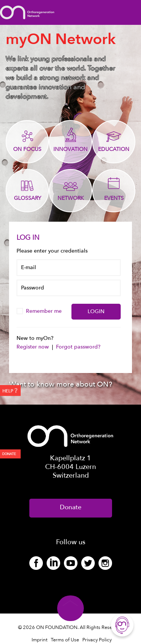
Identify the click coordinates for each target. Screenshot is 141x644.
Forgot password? (78, 347)
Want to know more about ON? (61, 384)
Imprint (39, 640)
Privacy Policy (97, 640)
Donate (71, 507)
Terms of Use (65, 640)
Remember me (40, 311)
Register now (33, 347)
